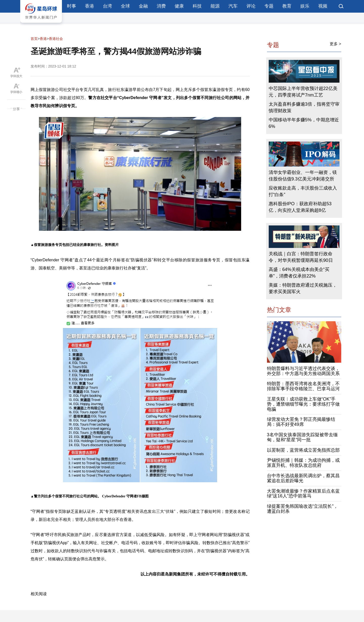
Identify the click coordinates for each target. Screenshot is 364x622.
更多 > (335, 44)
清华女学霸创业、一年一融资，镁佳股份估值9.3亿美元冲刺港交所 (303, 176)
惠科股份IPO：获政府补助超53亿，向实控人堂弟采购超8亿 (300, 207)
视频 (323, 6)
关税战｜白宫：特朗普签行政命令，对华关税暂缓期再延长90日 (301, 257)
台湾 (107, 6)
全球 (125, 6)
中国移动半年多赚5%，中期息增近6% (304, 123)
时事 (72, 6)
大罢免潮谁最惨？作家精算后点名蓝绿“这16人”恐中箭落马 (303, 494)
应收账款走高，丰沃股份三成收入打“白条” (303, 191)
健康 (179, 6)
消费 (161, 6)
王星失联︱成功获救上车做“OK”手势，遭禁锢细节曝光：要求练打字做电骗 (303, 404)
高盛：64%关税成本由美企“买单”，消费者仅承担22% (299, 273)
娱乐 (305, 6)
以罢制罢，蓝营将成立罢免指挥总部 (303, 450)
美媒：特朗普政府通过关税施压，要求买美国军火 (303, 288)
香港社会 (56, 39)
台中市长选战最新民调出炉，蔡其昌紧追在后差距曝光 (303, 478)
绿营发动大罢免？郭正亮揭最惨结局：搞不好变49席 (301, 422)
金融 (143, 6)
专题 (269, 6)
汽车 (233, 6)
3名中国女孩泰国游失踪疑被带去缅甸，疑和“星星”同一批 (302, 437)
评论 (251, 6)
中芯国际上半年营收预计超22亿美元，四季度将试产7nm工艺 (303, 92)
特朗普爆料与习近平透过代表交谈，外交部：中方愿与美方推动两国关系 (303, 371)
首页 (34, 39)
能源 (215, 6)
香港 (89, 6)
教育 (287, 6)
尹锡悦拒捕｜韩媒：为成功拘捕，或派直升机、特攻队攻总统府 (303, 463)
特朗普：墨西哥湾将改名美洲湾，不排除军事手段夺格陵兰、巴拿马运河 (303, 386)
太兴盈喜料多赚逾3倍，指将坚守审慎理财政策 (304, 107)
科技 (197, 6)
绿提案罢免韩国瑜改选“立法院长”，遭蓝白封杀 (303, 509)
